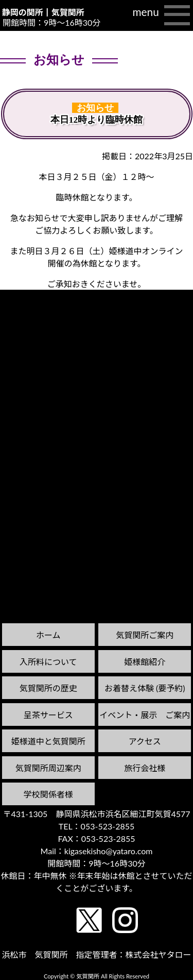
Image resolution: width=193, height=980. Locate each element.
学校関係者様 (48, 794)
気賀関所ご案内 (145, 635)
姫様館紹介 (145, 662)
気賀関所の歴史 (48, 688)
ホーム (48, 635)
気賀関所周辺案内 (48, 768)
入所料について (48, 662)
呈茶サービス (48, 715)
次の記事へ (167, 308)
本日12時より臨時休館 (97, 120)
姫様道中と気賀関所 (48, 741)
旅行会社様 (145, 768)
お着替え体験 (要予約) (145, 688)
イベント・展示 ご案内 (145, 715)
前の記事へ (26, 317)
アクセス (145, 741)
